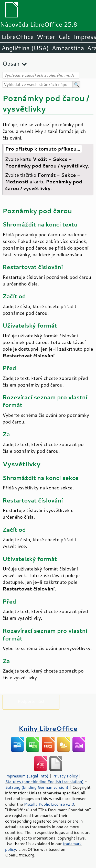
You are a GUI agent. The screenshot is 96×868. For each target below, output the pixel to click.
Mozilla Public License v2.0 (49, 804)
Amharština (68, 48)
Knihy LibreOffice (48, 728)
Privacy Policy (65, 776)
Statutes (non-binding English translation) (44, 782)
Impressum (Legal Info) (27, 776)
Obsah (11, 63)
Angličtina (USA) (25, 48)
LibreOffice (18, 37)
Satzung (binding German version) (37, 787)
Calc (65, 37)
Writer (46, 37)
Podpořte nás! (31, 701)
